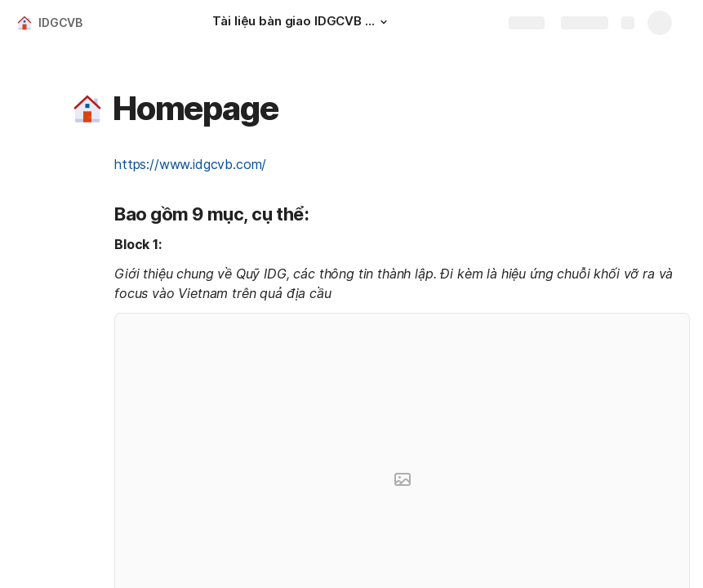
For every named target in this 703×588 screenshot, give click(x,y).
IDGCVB (60, 22)
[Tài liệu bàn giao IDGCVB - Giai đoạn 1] (302, 23)
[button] (384, 22)
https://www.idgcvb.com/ (190, 164)
